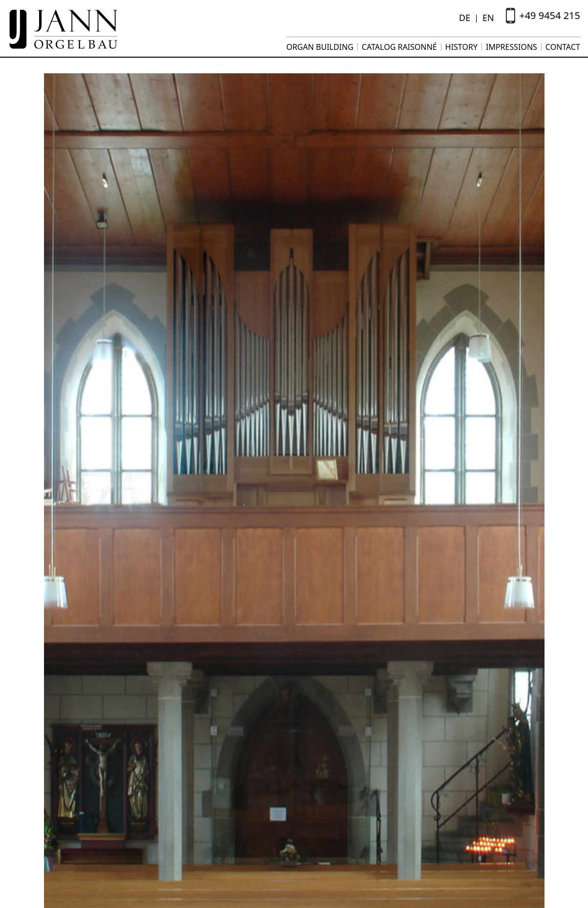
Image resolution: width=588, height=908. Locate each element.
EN (488, 18)
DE (465, 18)
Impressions (512, 47)
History (461, 47)
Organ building (320, 47)
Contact (563, 47)
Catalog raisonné (399, 47)
